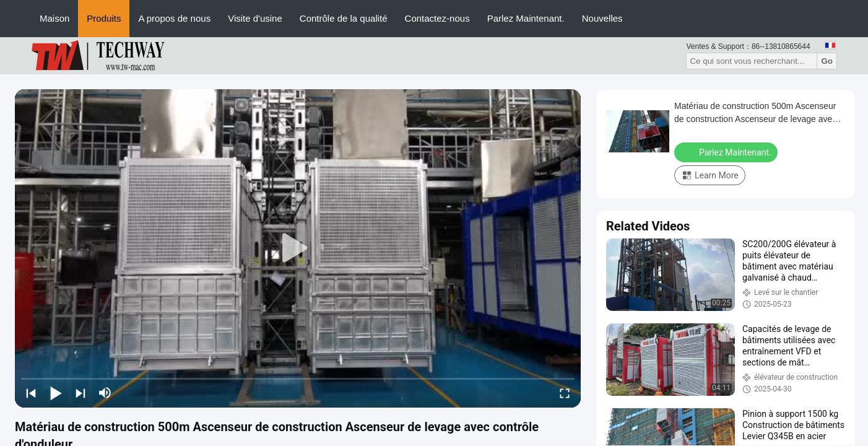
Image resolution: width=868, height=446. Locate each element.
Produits (104, 18)
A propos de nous (174, 18)
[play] (298, 248)
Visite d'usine (255, 18)
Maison (54, 18)
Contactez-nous (437, 18)
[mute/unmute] (105, 393)
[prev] (31, 393)
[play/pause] (56, 393)
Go (827, 61)
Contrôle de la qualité (344, 18)
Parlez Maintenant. (526, 18)
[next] (80, 393)
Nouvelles (602, 18)
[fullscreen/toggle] (565, 393)
